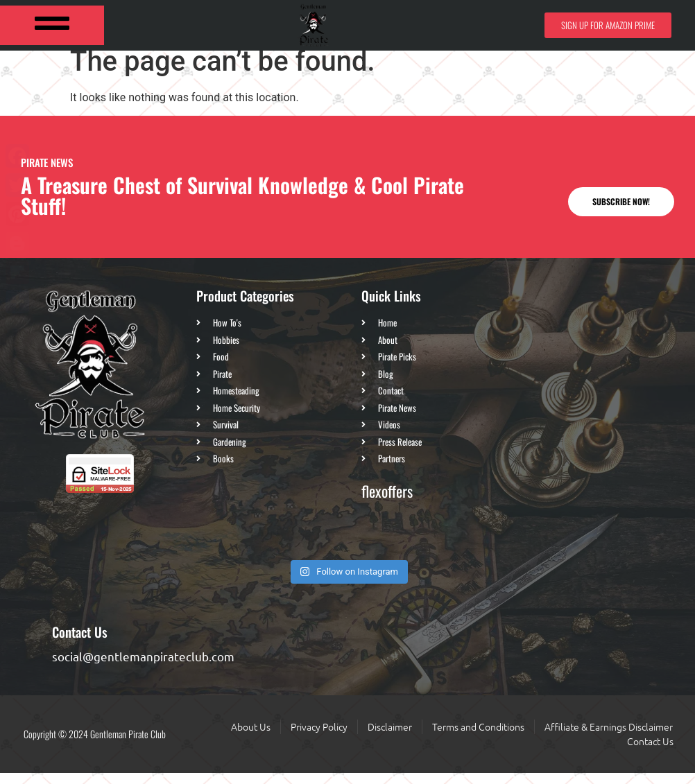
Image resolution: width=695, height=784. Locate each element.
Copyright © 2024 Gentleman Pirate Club (95, 745)
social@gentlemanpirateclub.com (143, 667)
